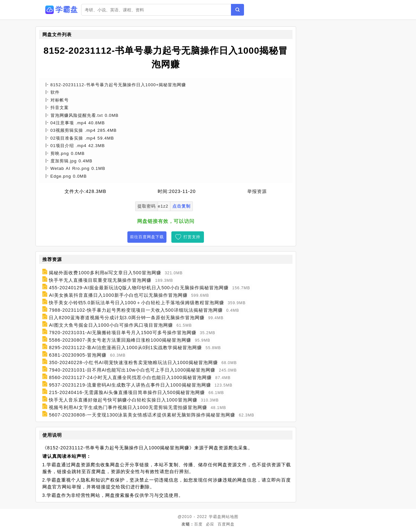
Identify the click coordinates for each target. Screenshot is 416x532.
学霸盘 (215, 517)
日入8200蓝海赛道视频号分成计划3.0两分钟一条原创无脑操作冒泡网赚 (127, 318)
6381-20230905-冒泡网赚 (78, 355)
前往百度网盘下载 (147, 237)
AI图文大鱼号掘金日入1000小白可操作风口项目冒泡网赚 (111, 325)
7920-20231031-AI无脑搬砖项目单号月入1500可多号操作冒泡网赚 (122, 333)
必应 (210, 524)
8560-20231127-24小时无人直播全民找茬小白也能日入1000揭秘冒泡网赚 (130, 377)
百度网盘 (226, 524)
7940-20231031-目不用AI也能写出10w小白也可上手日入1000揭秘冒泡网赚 (132, 370)
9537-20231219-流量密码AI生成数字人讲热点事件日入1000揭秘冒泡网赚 (130, 385)
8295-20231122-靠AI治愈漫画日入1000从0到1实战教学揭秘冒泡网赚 (125, 348)
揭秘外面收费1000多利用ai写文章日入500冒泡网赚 (105, 273)
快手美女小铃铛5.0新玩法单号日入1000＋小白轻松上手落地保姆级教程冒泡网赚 (136, 303)
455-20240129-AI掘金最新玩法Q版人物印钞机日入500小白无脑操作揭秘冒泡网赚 (139, 288)
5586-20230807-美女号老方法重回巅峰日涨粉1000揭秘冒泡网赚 (120, 340)
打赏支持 (192, 237)
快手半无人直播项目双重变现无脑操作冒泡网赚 (100, 280)
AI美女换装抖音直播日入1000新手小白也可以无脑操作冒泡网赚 (118, 295)
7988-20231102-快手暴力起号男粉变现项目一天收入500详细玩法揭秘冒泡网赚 (136, 310)
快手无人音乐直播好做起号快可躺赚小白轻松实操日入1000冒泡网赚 (123, 400)
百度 (198, 524)
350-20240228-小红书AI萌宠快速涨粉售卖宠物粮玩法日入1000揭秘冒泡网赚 (133, 362)
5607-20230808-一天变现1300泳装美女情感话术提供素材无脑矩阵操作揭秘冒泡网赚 (142, 415)
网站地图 (230, 517)
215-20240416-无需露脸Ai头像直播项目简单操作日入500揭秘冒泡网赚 (127, 392)
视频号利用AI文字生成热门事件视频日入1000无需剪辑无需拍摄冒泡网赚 (128, 407)
